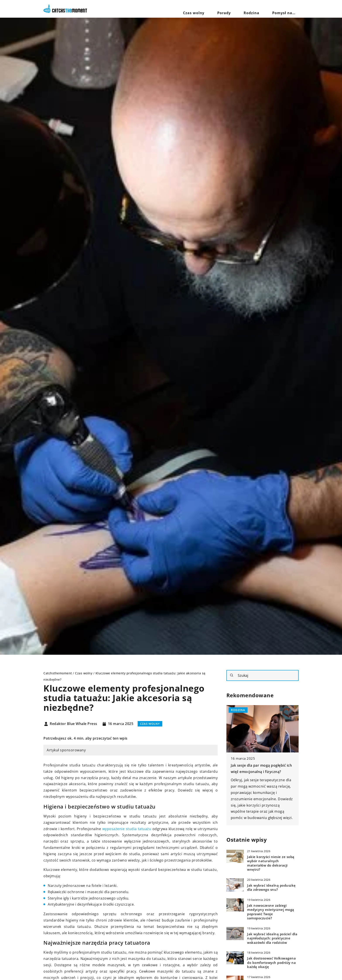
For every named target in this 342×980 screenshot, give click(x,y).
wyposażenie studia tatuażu (127, 829)
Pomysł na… (287, 9)
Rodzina (262, 9)
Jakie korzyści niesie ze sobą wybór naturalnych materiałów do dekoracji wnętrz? (271, 863)
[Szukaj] (232, 675)
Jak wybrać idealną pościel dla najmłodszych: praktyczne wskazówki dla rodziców (272, 938)
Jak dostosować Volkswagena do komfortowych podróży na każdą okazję (271, 963)
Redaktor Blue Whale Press (74, 724)
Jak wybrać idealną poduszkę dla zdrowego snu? (271, 888)
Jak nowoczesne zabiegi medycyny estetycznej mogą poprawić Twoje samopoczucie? (271, 912)
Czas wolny (219, 9)
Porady (242, 9)
